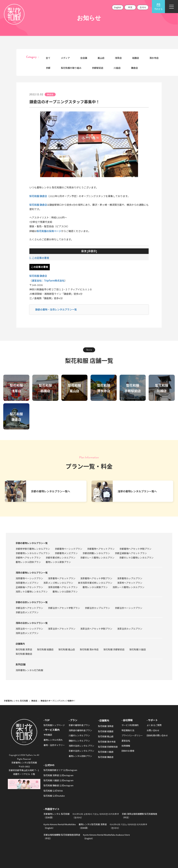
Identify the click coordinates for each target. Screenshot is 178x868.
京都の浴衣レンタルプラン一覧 (32, 602)
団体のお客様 (128, 751)
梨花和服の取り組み (71, 68)
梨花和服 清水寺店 (89, 649)
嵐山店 (101, 58)
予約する (158, 7)
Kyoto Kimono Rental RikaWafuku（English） (60, 826)
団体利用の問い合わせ (157, 735)
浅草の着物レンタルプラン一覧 (32, 573)
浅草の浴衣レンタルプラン (81, 746)
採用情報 (126, 746)
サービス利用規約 (130, 725)
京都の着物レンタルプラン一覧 (32, 543)
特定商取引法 (128, 730)
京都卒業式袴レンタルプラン (61, 558)
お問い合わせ (153, 730)
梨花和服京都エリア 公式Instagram (60, 770)
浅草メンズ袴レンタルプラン (58, 583)
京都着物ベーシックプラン (69, 549)
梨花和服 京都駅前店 (114, 649)
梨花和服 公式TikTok (53, 791)
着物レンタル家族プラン (58, 562)
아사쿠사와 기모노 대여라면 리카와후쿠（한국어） (128, 826)
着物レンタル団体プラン (28, 562)
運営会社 (126, 741)
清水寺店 (154, 58)
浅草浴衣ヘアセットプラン (62, 629)
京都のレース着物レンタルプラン (97, 558)
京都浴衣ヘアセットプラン (29, 608)
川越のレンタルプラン (79, 735)
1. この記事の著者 (39, 258)
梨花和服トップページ (54, 725)
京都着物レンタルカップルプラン (33, 553)
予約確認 (48, 735)
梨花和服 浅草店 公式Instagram (58, 775)
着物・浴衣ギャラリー (54, 745)
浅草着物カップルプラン (130, 578)
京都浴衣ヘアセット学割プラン (64, 608)
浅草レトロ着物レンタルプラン (32, 592)
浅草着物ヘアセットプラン (62, 578)
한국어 (143, 7)
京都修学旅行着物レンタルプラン (33, 549)
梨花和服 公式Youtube (54, 796)
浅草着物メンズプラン (27, 583)
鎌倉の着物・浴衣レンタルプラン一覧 (56, 309)
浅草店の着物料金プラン (80, 730)
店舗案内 (20, 644)
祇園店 (136, 58)
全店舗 (84, 58)
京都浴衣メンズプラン (27, 612)
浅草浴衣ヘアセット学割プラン (96, 629)
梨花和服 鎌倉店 (38, 196)
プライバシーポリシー (132, 735)
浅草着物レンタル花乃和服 (29, 670)
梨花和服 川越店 (138, 649)
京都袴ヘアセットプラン (28, 558)
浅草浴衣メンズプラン (27, 633)
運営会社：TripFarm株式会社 (48, 280)
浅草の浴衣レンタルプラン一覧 (32, 623)
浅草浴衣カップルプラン (130, 629)
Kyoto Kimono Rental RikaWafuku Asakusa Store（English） (106, 836)
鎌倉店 (134, 68)
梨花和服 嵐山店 (67, 649)
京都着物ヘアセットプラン (101, 549)
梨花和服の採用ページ (49, 231)
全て (48, 58)
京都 (48, 68)
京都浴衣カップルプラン (97, 608)
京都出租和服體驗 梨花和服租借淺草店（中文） (62, 836)
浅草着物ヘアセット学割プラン (96, 578)
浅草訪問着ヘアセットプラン (63, 587)
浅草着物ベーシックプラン (29, 578)
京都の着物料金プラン (79, 725)
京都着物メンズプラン (66, 553)
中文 (130, 7)
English (118, 7)
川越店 (117, 68)
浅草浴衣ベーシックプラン (29, 629)
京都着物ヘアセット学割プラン (135, 549)
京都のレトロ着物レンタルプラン (136, 558)
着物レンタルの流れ (53, 740)
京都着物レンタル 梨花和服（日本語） (57, 816)
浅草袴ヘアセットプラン (130, 583)
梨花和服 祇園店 (45, 649)
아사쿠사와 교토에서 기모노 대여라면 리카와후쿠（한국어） (96, 816)
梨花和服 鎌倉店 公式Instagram (58, 785)
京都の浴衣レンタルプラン (81, 751)
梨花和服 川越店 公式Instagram (58, 780)
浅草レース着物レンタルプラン (128, 587)
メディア (65, 58)
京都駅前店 (98, 68)
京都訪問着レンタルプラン (96, 553)
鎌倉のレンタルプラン (79, 741)
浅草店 (118, 58)
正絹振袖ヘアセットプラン (29, 587)
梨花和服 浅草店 (24, 649)
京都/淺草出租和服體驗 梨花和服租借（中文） (139, 816)
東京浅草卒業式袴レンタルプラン (95, 583)
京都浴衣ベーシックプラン (129, 608)
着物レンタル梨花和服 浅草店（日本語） (93, 826)
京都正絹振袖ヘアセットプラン (131, 553)
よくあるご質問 (154, 725)
